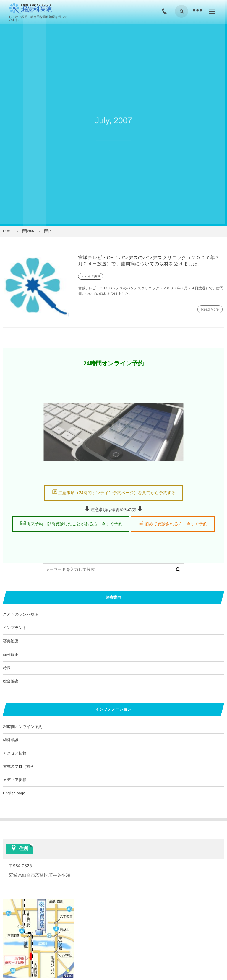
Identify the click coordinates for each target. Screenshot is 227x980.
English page (14, 793)
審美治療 (11, 641)
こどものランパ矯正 (21, 614)
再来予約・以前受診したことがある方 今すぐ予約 (74, 524)
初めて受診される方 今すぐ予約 (176, 524)
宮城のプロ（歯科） (20, 766)
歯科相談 (11, 740)
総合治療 (11, 681)
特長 (7, 668)
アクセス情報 (15, 753)
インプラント (15, 628)
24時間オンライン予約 (23, 727)
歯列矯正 (11, 655)
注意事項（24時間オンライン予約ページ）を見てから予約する (117, 493)
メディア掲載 (15, 780)
